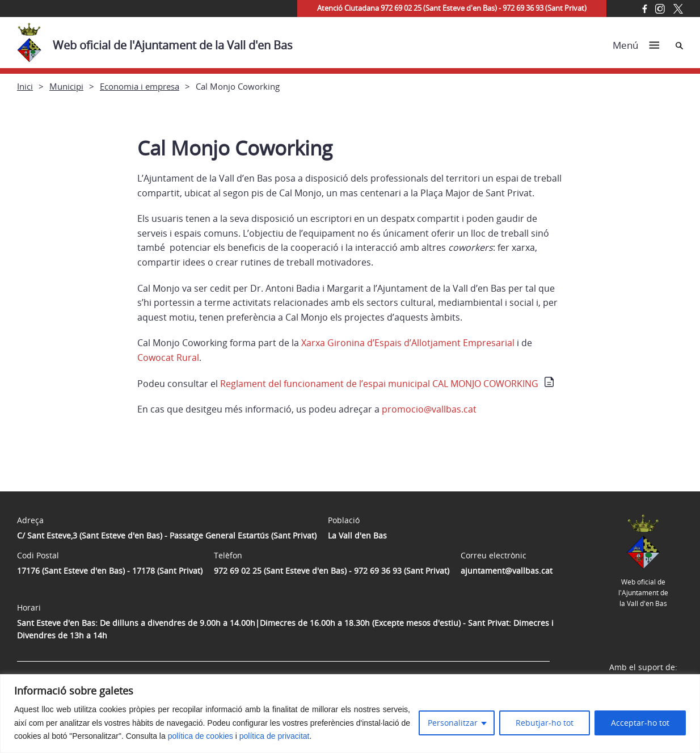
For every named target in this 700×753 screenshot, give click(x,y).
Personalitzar (453, 723)
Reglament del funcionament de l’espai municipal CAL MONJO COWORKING (379, 384)
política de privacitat (275, 736)
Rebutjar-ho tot (545, 723)
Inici (25, 86)
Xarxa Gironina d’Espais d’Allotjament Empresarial (408, 343)
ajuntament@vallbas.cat (507, 571)
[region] (350, 714)
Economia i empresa (140, 86)
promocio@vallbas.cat (429, 409)
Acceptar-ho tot (640, 723)
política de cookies (201, 736)
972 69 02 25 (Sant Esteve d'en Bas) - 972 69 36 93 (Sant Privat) (332, 571)
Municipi (66, 86)
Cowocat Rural (168, 357)
